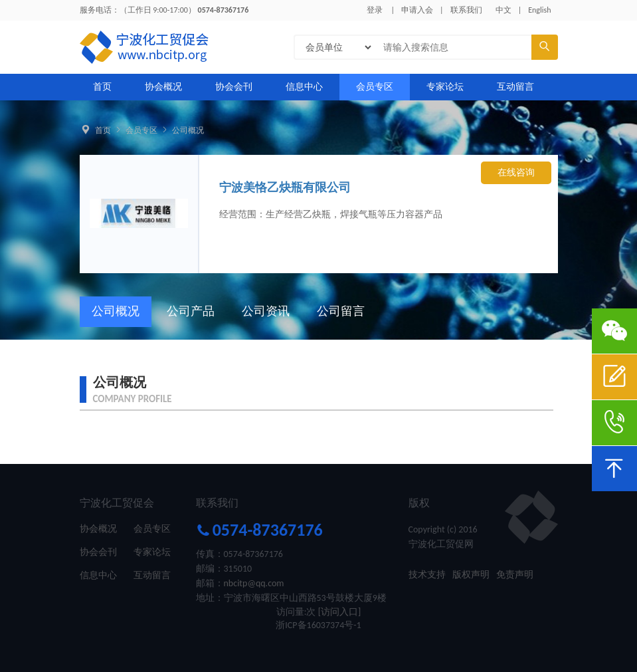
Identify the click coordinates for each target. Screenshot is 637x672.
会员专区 (375, 87)
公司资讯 (266, 311)
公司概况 (188, 130)
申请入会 (417, 10)
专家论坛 (445, 87)
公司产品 (191, 311)
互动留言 (515, 87)
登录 (375, 10)
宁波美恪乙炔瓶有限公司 (285, 187)
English (539, 10)
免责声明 (515, 575)
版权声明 (471, 575)
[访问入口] (340, 612)
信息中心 (304, 87)
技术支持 (427, 575)
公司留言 (341, 311)
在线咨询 (516, 172)
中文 (503, 10)
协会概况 (163, 87)
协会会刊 (234, 87)
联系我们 (466, 10)
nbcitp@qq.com (254, 583)
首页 (102, 87)
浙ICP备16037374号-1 (318, 625)
